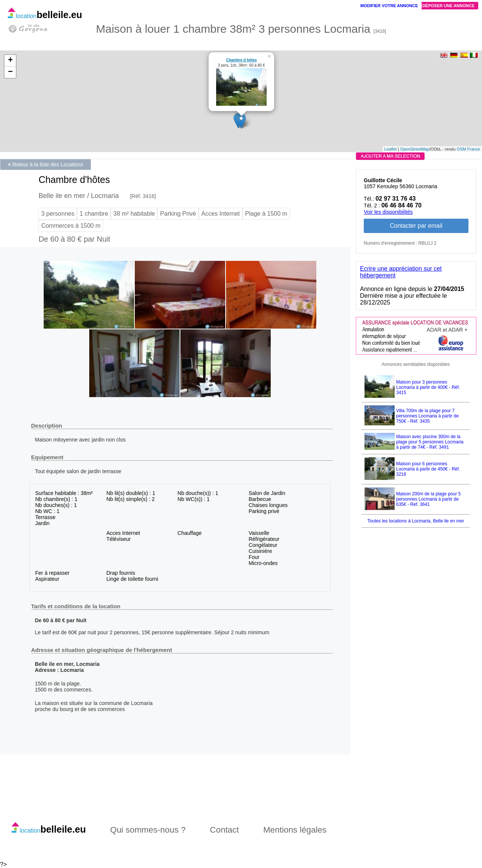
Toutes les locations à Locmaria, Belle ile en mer (416, 521)
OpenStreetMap (415, 149)
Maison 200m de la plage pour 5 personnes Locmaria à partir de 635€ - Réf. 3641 (428, 499)
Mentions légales (295, 830)
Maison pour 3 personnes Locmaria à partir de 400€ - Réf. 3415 (428, 387)
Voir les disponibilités (388, 212)
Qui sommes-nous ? (148, 830)
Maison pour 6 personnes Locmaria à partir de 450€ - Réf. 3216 (428, 469)
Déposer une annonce (448, 6)
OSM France (468, 149)
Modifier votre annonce (389, 6)
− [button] (10, 72)
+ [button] (10, 61)
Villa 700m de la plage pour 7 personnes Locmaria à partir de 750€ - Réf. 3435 (427, 416)
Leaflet (391, 149)
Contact (224, 830)
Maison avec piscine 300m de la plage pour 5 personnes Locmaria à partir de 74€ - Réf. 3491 (430, 442)
